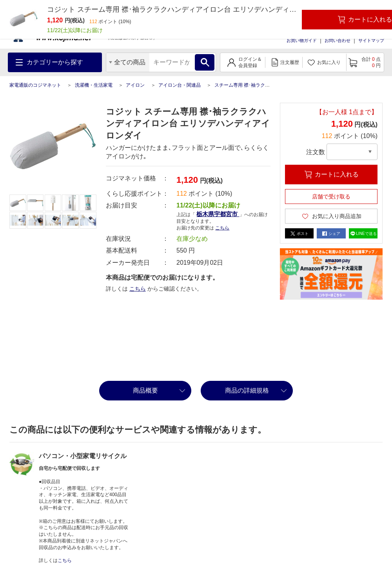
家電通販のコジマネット (35, 85)
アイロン (135, 85)
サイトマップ (371, 40)
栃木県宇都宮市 (218, 214)
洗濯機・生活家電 (94, 85)
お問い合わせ (338, 40)
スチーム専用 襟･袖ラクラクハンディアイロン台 (266, 85)
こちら (222, 228)
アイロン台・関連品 (180, 85)
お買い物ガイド (302, 40)
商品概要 (145, 390)
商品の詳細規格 (247, 390)
